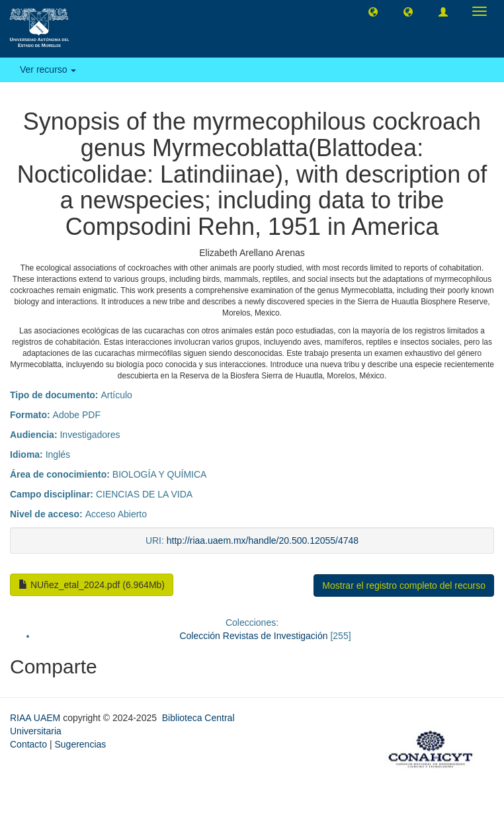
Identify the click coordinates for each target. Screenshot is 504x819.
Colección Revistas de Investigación (253, 636)
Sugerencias (80, 744)
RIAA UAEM (36, 718)
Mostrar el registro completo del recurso (404, 585)
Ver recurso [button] (48, 69)
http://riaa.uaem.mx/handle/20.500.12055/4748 (263, 540)
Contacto (28, 744)
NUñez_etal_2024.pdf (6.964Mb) (92, 585)
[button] (373, 11)
